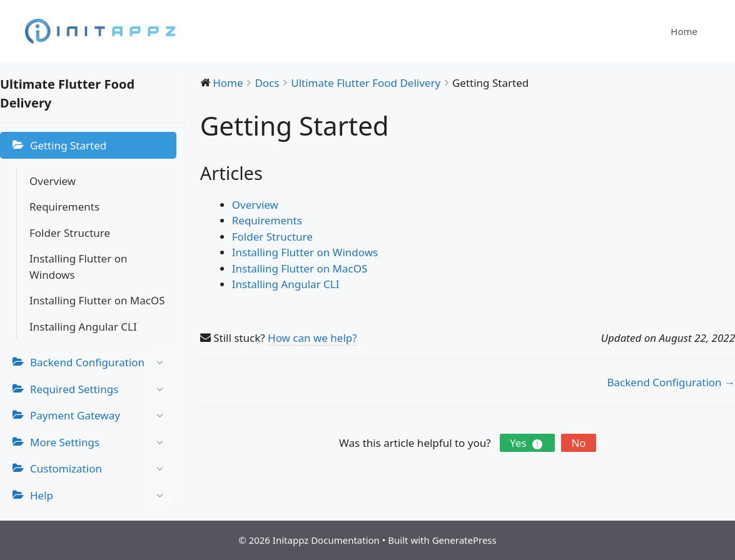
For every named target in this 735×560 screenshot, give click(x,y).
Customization (100, 469)
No (578, 443)
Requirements (64, 207)
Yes (527, 443)
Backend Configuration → (671, 382)
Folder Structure (70, 233)
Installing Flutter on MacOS (97, 300)
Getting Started (68, 145)
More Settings (100, 443)
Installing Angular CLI (83, 327)
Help (100, 496)
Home (684, 31)
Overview (53, 181)
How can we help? (312, 338)
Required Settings (100, 390)
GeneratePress (464, 540)
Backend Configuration (100, 363)
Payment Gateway (100, 416)
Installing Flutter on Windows (78, 267)
